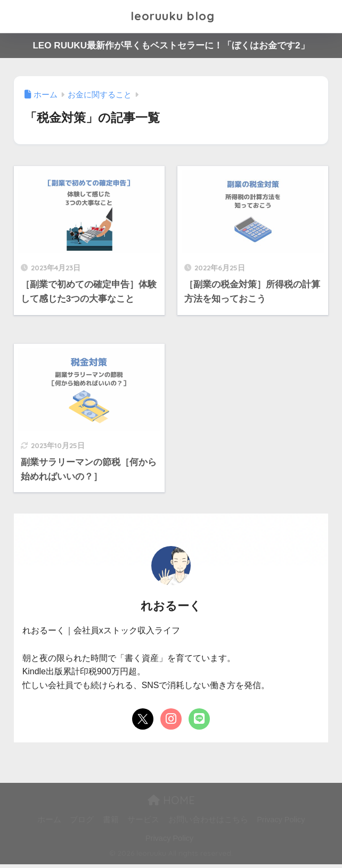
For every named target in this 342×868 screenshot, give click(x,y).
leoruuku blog (173, 16)
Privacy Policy (281, 823)
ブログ (82, 823)
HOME (171, 804)
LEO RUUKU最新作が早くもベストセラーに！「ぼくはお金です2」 (171, 46)
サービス (143, 823)
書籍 (111, 823)
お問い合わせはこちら (208, 823)
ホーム (49, 823)
